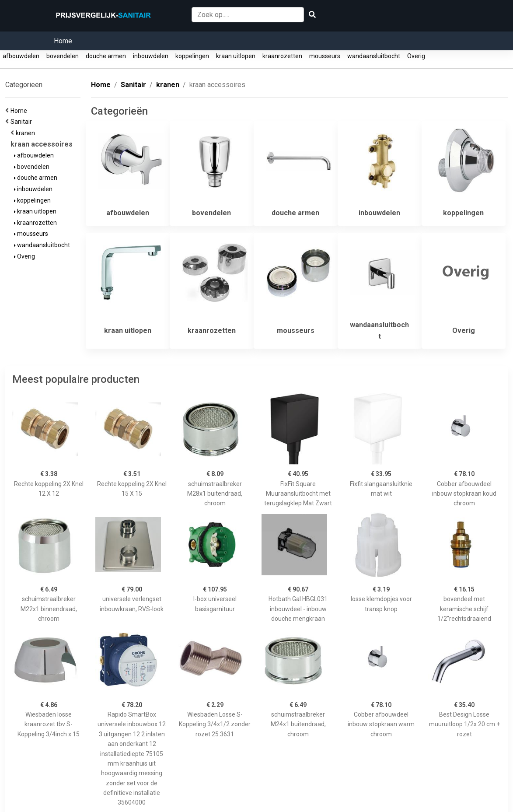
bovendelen (63, 56)
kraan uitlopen (236, 56)
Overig (416, 56)
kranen (27, 133)
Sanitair (23, 122)
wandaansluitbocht (374, 56)
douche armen (106, 56)
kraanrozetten (282, 56)
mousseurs (325, 56)
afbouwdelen (21, 56)
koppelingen (192, 56)
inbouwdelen (151, 56)
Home (63, 41)
